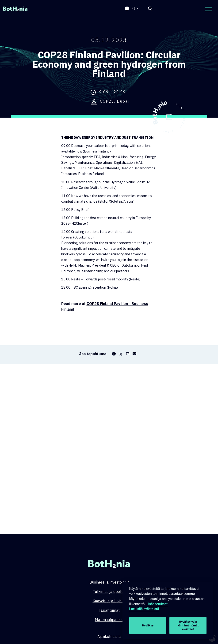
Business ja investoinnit (109, 582)
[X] (121, 354)
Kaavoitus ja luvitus (109, 601)
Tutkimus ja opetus (109, 592)
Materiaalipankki (109, 620)
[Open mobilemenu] (209, 9)
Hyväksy (148, 625)
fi (134, 8)
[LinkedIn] (128, 354)
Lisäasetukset (157, 604)
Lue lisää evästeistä (144, 609)
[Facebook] (114, 354)
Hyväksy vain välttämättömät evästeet (188, 625)
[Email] (134, 354)
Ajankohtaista (109, 637)
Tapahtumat (109, 610)
